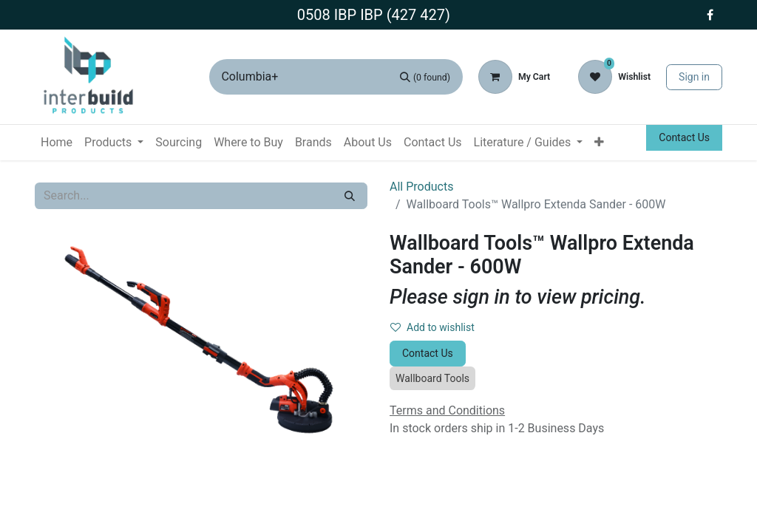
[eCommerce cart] (514, 77)
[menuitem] (57, 143)
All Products (421, 187)
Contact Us (684, 137)
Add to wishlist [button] (432, 327)
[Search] (425, 77)
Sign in (694, 77)
